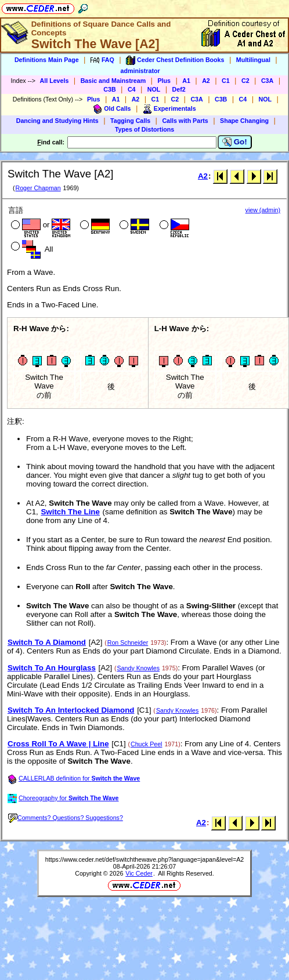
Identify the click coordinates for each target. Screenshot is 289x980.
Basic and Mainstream (113, 81)
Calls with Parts (185, 121)
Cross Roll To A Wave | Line (58, 744)
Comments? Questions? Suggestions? (66, 818)
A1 (186, 81)
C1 (226, 81)
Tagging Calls (130, 121)
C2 (245, 81)
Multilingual (253, 60)
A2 (206, 81)
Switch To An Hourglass (52, 668)
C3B (109, 89)
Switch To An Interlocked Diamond (71, 710)
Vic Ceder (139, 873)
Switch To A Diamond (47, 642)
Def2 (179, 89)
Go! (235, 142)
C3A (267, 81)
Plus (164, 81)
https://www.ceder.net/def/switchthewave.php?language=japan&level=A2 (144, 859)
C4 (132, 89)
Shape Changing (244, 121)
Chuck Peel (147, 744)
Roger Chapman (38, 188)
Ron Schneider (128, 643)
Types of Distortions (144, 129)
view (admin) (263, 210)
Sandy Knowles (138, 668)
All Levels (55, 81)
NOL (154, 89)
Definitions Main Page (47, 60)
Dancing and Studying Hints (57, 121)
